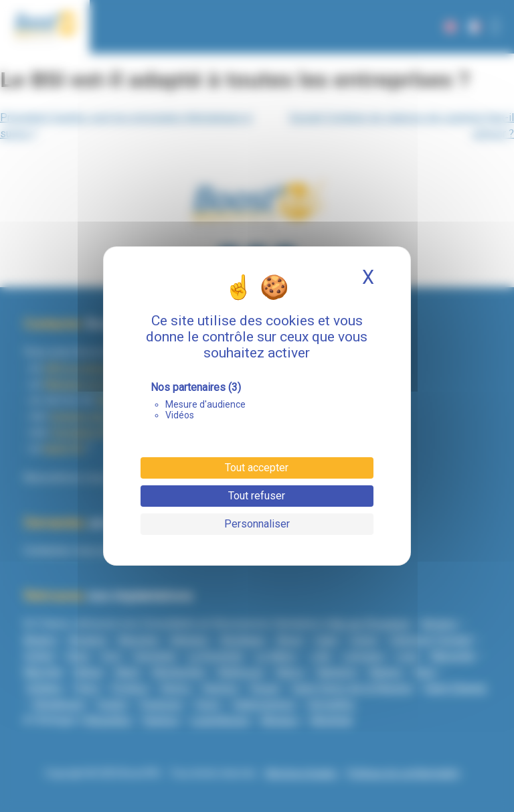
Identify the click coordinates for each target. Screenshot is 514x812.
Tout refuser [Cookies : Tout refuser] (257, 496)
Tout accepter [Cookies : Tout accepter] (257, 468)
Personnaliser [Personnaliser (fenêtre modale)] (257, 524)
